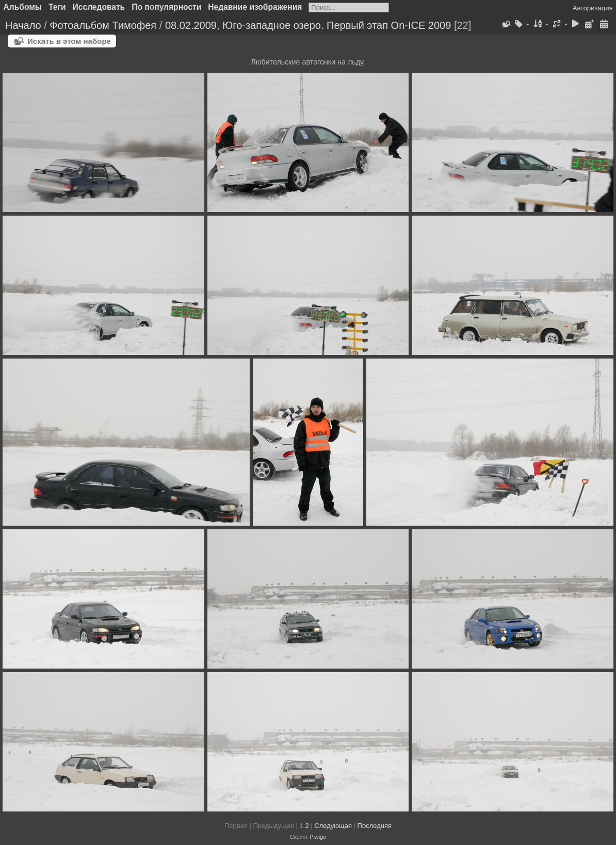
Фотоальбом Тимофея (103, 25)
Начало (23, 25)
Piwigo (318, 837)
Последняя (375, 826)
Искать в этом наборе (69, 41)
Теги (57, 7)
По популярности (166, 7)
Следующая (333, 826)
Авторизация (593, 8)
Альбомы (23, 7)
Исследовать (99, 7)
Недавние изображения (255, 7)
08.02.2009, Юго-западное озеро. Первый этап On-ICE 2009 (308, 25)
